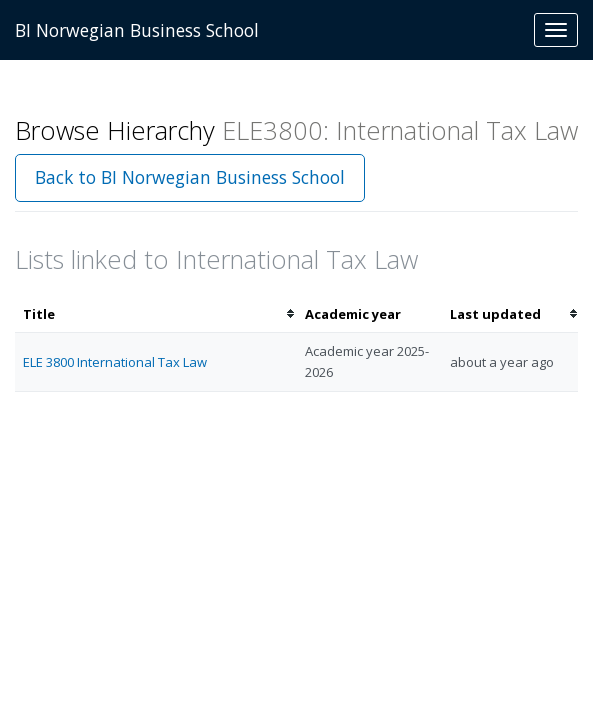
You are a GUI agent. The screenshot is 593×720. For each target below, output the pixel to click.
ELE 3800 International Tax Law (115, 362)
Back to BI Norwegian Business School (190, 177)
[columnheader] (156, 314)
